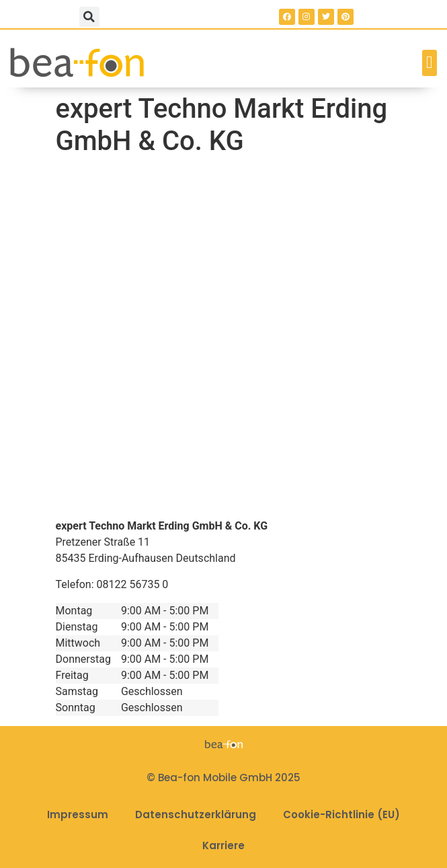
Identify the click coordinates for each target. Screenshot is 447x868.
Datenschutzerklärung (196, 815)
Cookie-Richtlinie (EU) (341, 815)
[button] (89, 17)
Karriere (223, 845)
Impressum (78, 815)
